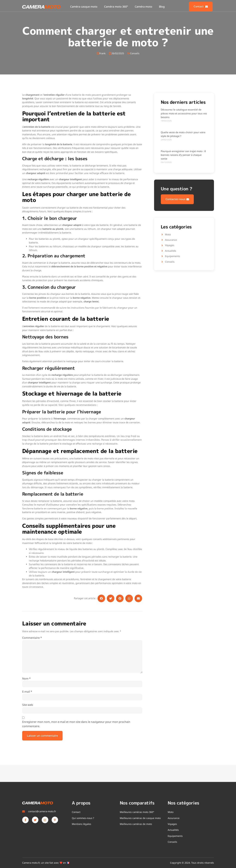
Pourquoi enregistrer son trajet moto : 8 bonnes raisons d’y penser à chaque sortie (183, 155)
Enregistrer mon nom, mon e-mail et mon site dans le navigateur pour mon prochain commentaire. (76, 724)
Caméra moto (143, 7)
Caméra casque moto (84, 7)
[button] (101, 598)
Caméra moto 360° (116, 7)
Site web (28, 705)
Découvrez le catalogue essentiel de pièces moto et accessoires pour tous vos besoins (184, 113)
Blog (162, 7)
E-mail (27, 692)
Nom (26, 678)
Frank (102, 53)
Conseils (135, 53)
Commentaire (32, 638)
